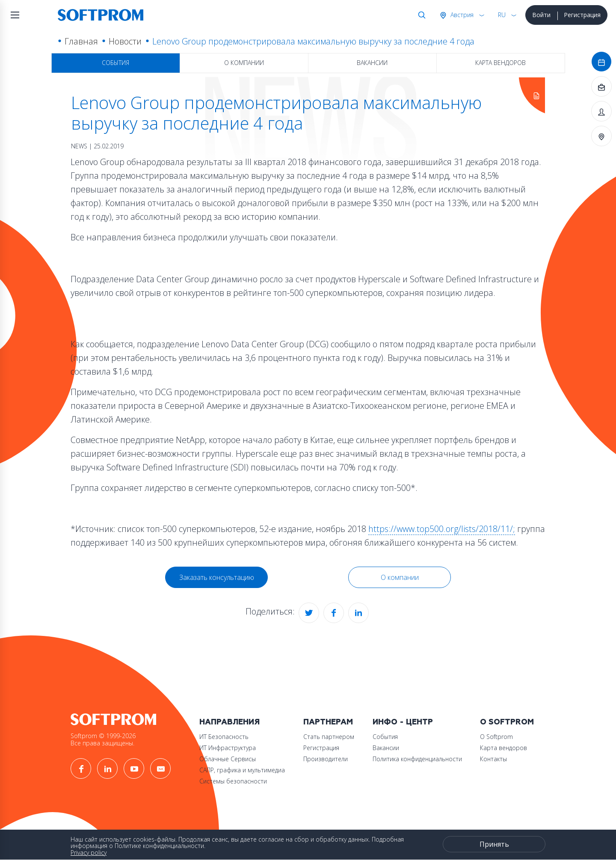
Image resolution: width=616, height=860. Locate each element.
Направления (230, 722)
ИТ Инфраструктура (228, 748)
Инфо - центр (403, 722)
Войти (541, 15)
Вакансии (372, 63)
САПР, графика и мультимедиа (242, 770)
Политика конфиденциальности (417, 759)
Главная (81, 41)
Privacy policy (89, 853)
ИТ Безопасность (224, 737)
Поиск (420, 15)
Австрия (461, 15)
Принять (494, 844)
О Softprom (507, 722)
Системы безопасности (233, 781)
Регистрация (582, 15)
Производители (326, 759)
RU (502, 15)
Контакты (493, 759)
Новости (125, 41)
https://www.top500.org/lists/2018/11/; (442, 529)
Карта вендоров (500, 63)
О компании (244, 63)
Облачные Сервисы (228, 759)
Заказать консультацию (217, 577)
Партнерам (328, 722)
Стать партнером (329, 737)
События (115, 63)
